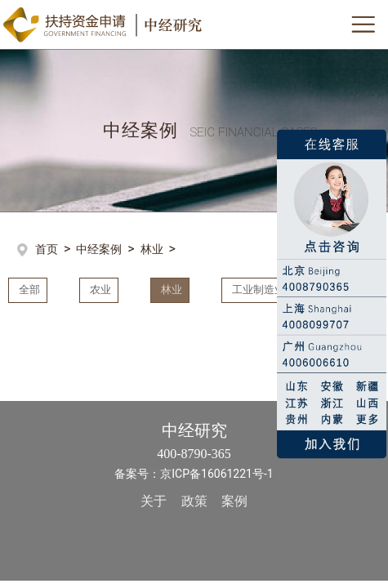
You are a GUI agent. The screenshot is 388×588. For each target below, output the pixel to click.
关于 (154, 499)
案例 (234, 499)
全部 (27, 289)
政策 (194, 499)
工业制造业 (256, 289)
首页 (47, 249)
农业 (99, 289)
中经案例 (99, 249)
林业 (152, 249)
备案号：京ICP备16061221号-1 (194, 472)
